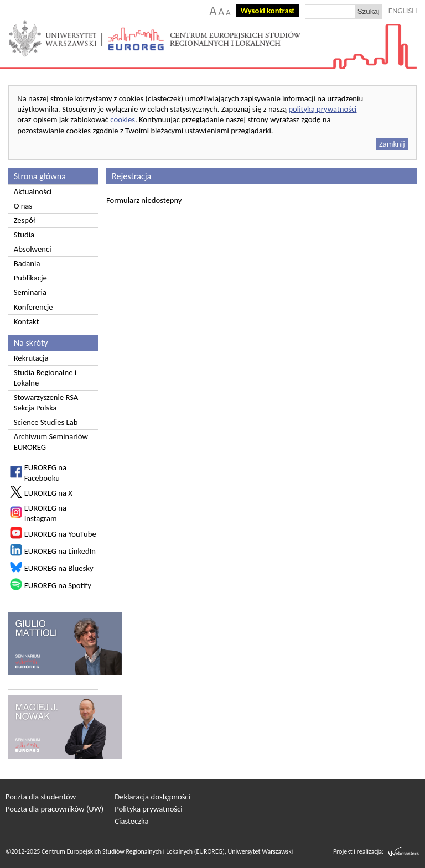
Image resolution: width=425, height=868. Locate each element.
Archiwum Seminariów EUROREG (51, 442)
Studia (24, 235)
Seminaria (30, 292)
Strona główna (40, 176)
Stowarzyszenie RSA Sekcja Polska (46, 402)
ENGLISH (403, 11)
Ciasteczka (131, 821)
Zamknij (392, 144)
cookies (123, 119)
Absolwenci (33, 249)
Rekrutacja (31, 358)
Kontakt (27, 321)
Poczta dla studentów (41, 797)
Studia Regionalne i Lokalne (45, 378)
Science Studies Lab (46, 422)
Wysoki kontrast (268, 11)
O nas (23, 206)
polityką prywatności (322, 109)
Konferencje (33, 307)
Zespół (25, 220)
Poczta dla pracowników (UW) (55, 809)
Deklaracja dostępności (152, 797)
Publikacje (30, 278)
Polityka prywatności (148, 809)
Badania (27, 263)
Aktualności (33, 191)
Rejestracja (131, 176)
